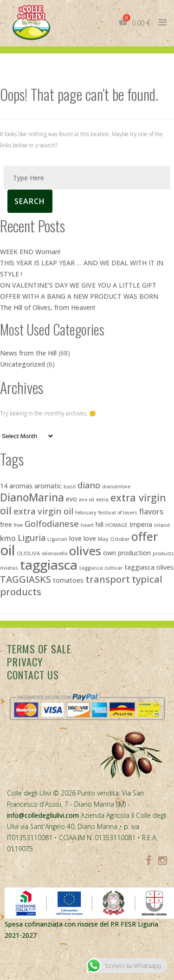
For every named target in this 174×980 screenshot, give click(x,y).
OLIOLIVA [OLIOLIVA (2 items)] (28, 553)
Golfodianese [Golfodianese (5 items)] (52, 523)
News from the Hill (28, 353)
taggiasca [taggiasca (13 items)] (49, 565)
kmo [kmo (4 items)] (8, 538)
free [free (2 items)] (18, 525)
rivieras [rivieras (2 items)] (9, 568)
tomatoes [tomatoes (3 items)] (68, 580)
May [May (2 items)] (103, 539)
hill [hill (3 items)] (100, 524)
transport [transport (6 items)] (108, 579)
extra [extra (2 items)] (102, 500)
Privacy (25, 662)
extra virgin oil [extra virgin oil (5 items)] (43, 511)
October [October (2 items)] (120, 539)
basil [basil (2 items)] (70, 487)
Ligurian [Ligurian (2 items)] (57, 539)
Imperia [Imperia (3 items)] (141, 524)
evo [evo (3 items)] (71, 499)
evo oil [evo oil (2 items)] (87, 500)
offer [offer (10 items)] (145, 536)
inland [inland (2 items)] (162, 525)
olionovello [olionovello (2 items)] (55, 553)
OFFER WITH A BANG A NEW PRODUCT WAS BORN (79, 296)
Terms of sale (39, 649)
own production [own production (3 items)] (127, 553)
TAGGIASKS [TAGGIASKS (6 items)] (26, 579)
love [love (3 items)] (75, 538)
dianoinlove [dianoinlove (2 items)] (116, 487)
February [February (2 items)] (86, 513)
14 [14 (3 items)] (4, 486)
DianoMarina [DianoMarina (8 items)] (32, 497)
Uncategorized (23, 364)
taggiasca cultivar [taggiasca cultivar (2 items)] (101, 568)
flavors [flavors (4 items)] (151, 512)
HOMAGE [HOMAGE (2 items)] (116, 525)
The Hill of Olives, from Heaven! (48, 307)
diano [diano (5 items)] (89, 485)
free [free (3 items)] (6, 524)
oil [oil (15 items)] (7, 550)
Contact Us (33, 675)
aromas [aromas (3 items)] (21, 486)
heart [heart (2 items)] (87, 525)
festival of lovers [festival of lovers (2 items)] (118, 513)
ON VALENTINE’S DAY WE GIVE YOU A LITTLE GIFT (78, 285)
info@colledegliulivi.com (43, 815)
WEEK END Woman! (30, 252)
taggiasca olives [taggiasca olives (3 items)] (149, 567)
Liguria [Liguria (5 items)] (32, 537)
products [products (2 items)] (163, 553)
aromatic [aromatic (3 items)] (48, 486)
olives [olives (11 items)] (85, 551)
